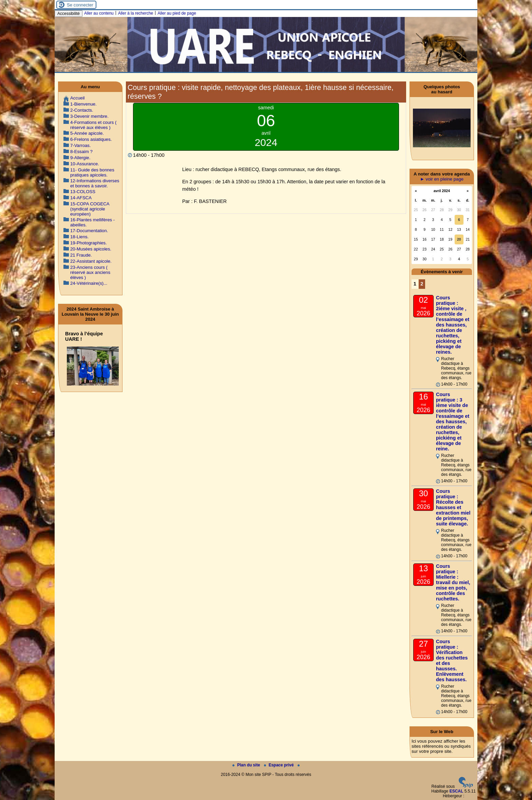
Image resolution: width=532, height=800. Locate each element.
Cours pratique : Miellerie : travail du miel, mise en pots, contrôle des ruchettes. (453, 582)
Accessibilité (69, 14)
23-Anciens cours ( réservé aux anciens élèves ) (90, 272)
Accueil (78, 98)
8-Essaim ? (81, 152)
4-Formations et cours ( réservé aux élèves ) (93, 125)
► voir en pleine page (442, 179)
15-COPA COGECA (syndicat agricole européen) (90, 209)
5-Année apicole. (87, 133)
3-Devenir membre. (89, 116)
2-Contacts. (82, 110)
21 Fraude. (81, 255)
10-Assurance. (85, 164)
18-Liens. (79, 237)
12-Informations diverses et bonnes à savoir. (95, 183)
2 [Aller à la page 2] (422, 284)
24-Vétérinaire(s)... (89, 283)
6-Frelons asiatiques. (91, 139)
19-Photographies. (89, 243)
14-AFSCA (81, 198)
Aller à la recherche (136, 13)
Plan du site (247, 765)
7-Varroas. (81, 145)
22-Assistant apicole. (91, 261)
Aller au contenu (99, 13)
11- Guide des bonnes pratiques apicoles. (92, 172)
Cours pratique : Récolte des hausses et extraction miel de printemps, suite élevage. (453, 507)
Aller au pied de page (177, 13)
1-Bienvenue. (83, 104)
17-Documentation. (89, 231)
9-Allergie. (80, 158)
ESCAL (457, 791)
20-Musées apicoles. (91, 249)
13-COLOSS (83, 192)
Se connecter (80, 5)
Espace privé (279, 765)
